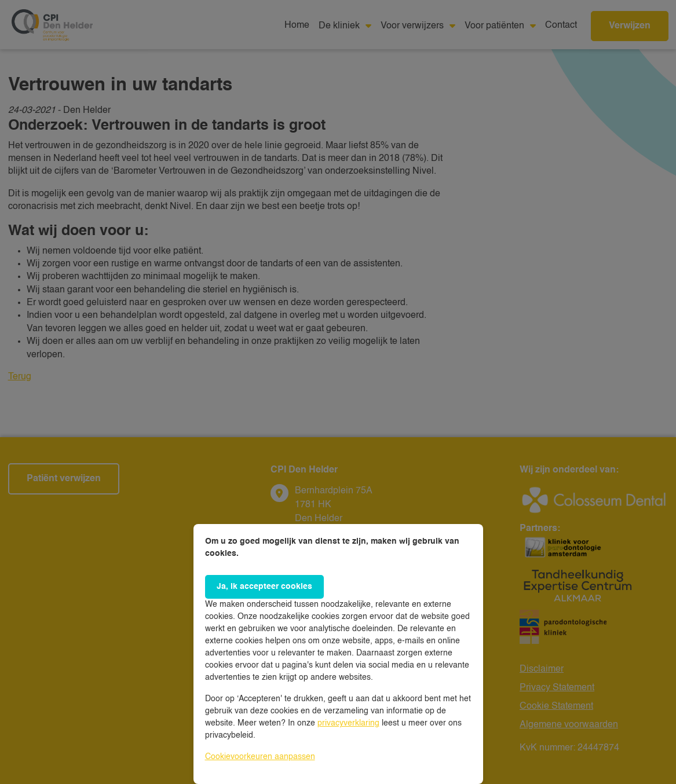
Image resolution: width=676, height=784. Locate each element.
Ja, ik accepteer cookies (264, 587)
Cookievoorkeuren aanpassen (260, 757)
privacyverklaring (348, 723)
